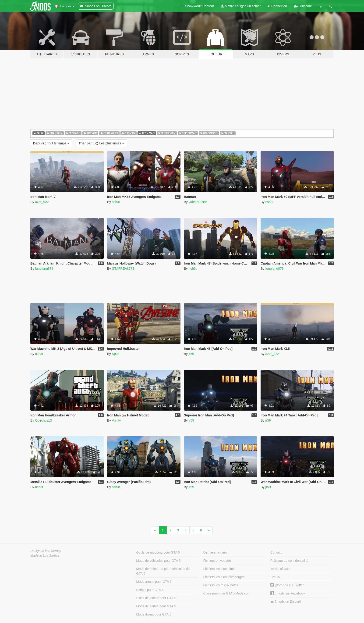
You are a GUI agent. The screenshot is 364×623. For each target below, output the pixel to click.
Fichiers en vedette (217, 561)
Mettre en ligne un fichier (241, 6)
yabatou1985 (198, 202)
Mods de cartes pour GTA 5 (156, 606)
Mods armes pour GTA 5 (154, 582)
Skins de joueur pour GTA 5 (156, 598)
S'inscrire (303, 6)
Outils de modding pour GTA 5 (158, 552)
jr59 (191, 354)
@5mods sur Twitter (287, 585)
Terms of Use (280, 569)
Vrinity (116, 420)
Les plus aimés (101, 143)
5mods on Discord (286, 602)
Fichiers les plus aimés (220, 569)
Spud (116, 354)
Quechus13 (43, 420)
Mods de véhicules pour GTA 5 (158, 561)
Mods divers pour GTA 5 (154, 614)
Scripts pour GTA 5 (150, 590)
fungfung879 (44, 269)
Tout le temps (51, 143)
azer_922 (42, 202)
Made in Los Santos (45, 555)
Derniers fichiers (215, 552)
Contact (276, 552)
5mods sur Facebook (288, 593)
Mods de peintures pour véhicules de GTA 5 (163, 571)
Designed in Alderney (46, 551)
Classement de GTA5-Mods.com (227, 593)
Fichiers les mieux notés (221, 585)
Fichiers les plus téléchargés (224, 577)
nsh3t (116, 202)
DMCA (275, 577)
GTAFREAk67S (123, 269)
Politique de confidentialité (289, 561)
